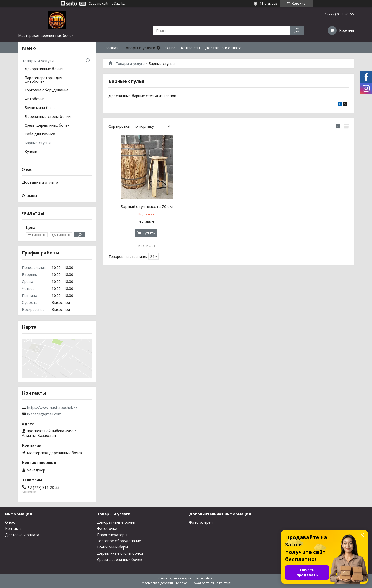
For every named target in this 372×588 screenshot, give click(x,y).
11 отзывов (269, 3)
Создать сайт (99, 4)
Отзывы (29, 195)
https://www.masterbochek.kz (52, 408)
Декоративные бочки (44, 69)
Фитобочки (34, 99)
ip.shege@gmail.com (44, 414)
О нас (171, 48)
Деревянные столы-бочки (48, 117)
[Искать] (297, 31)
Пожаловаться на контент (211, 583)
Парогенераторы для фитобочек (43, 80)
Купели (31, 152)
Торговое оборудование (47, 90)
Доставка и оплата (223, 48)
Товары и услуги (139, 48)
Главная (111, 48)
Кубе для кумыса (40, 134)
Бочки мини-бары (40, 108)
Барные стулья (38, 143)
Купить (149, 233)
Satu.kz (209, 578)
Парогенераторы (112, 535)
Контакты (190, 48)
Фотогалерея (201, 522)
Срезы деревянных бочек (47, 126)
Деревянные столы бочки (120, 553)
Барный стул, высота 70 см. (147, 206)
